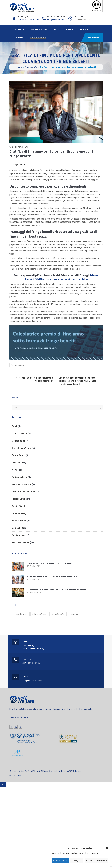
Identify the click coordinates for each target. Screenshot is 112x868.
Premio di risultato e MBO (25, 492)
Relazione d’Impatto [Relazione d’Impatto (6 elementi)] (40, 614)
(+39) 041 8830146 (31, 663)
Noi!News (19, 38)
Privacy (78, 771)
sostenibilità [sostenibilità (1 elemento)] (73, 614)
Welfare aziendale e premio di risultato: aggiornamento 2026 (53, 576)
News (15, 470)
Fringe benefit (31, 67)
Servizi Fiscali (19, 506)
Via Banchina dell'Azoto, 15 (28, 20)
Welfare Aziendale (39, 29)
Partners (84, 29)
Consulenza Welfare (22, 448)
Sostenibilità (18, 528)
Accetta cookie (60, 861)
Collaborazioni (19, 441)
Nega (77, 861)
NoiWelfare (19, 29)
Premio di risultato (17, 365)
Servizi (57, 29)
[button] (107, 848)
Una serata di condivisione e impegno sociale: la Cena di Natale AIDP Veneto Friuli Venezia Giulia (77, 381)
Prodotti (70, 29)
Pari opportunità (20, 477)
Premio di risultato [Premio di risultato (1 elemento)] (21, 614)
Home (19, 67)
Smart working (19, 513)
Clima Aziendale (20, 434)
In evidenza (17, 463)
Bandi (15, 426)
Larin (19, 776)
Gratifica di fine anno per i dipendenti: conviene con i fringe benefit (51, 153)
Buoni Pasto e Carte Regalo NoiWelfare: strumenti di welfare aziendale (57, 589)
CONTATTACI (94, 38)
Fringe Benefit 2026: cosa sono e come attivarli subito (49, 563)
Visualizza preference (96, 861)
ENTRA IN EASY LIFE (38, 38)
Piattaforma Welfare (22, 484)
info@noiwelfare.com (56, 20)
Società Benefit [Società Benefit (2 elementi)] (58, 614)
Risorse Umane (19, 499)
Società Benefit (19, 521)
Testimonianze (19, 535)
